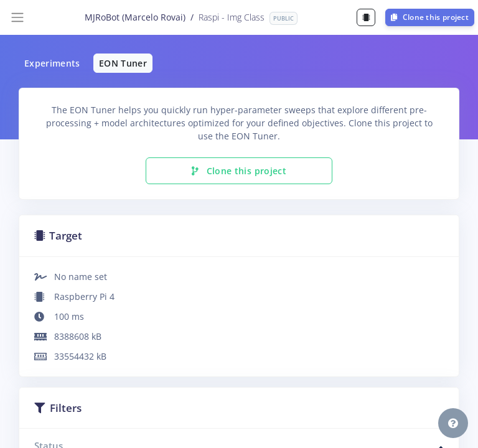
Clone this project (430, 17)
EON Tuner (123, 63)
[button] (453, 423)
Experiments (52, 63)
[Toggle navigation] (17, 17)
